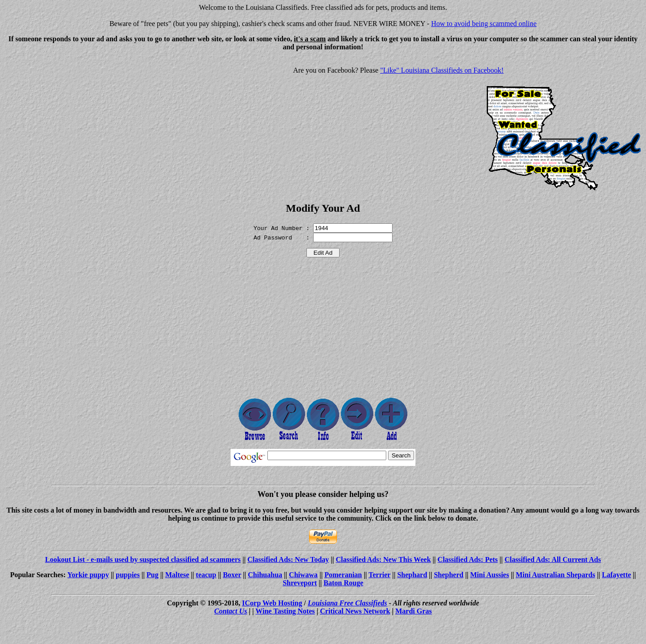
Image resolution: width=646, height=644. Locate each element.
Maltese (177, 575)
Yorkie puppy (88, 575)
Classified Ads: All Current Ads (553, 559)
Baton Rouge (343, 583)
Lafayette (617, 575)
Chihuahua (265, 575)
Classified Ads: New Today (288, 559)
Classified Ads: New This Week (383, 559)
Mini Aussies (490, 575)
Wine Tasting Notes (285, 611)
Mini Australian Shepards (556, 575)
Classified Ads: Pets (467, 559)
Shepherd (449, 575)
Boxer (232, 575)
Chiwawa (303, 575)
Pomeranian (343, 575)
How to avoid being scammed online (484, 24)
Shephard (412, 575)
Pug (152, 575)
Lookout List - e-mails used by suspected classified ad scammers (143, 559)
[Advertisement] (79, 121)
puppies (128, 575)
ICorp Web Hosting (272, 603)
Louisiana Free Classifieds (347, 603)
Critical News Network (355, 611)
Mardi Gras (413, 611)
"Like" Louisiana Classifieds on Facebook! (442, 70)
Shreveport (300, 583)
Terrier (379, 575)
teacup (206, 575)
